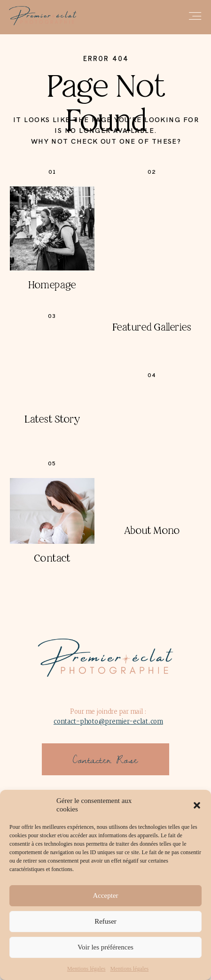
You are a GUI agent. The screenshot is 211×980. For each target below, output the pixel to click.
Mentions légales (86, 969)
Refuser (105, 921)
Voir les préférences (105, 947)
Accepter (105, 895)
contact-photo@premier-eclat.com (108, 722)
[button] (197, 805)
